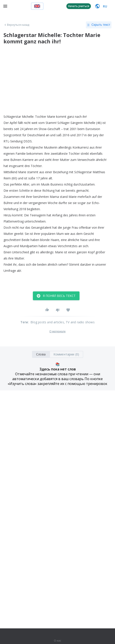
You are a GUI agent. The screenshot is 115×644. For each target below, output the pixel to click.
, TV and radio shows (79, 322)
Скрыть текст (99, 25)
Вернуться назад (16, 25)
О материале (57, 331)
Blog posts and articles (47, 322)
